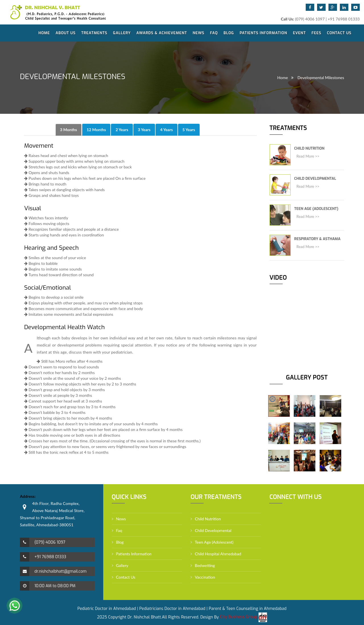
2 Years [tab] (122, 130)
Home (44, 33)
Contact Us (339, 33)
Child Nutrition (309, 148)
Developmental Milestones (321, 78)
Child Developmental (315, 179)
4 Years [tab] (166, 130)
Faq (214, 33)
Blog (229, 33)
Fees (316, 33)
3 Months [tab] (69, 130)
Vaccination (205, 577)
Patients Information (263, 33)
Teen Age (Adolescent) (316, 209)
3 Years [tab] (144, 130)
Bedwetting (205, 565)
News (199, 33)
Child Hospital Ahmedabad (218, 554)
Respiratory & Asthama (318, 239)
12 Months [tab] (96, 130)
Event (299, 33)
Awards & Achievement (162, 33)
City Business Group (243, 617)
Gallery (122, 33)
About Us (66, 33)
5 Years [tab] (189, 130)
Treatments (94, 33)
